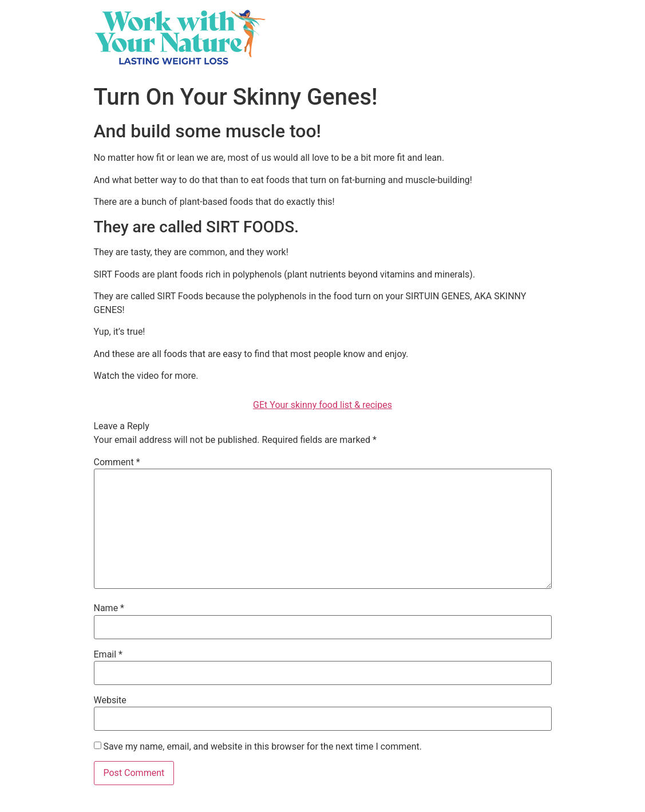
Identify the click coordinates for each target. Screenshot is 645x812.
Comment (117, 462)
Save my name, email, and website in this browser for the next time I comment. (262, 747)
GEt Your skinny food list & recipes (322, 405)
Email (108, 655)
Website (110, 700)
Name (109, 608)
